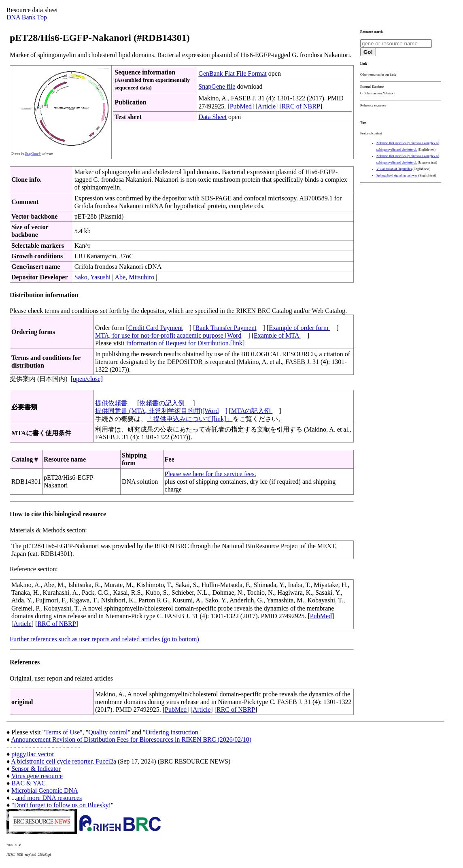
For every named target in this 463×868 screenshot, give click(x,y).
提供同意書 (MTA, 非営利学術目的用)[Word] (161, 411)
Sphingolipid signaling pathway (397, 176)
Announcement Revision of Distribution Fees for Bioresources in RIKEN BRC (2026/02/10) (131, 739)
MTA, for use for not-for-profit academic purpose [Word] (173, 335)
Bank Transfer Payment (226, 328)
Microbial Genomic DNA (45, 790)
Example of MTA (277, 335)
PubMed (241, 106)
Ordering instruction (172, 732)
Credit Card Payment (156, 328)
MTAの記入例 (252, 411)
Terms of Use (62, 732)
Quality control (108, 732)
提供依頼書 (112, 403)
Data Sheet (212, 117)
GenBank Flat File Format (232, 73)
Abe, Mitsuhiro (134, 277)
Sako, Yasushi (92, 277)
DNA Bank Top (27, 17)
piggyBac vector (33, 754)
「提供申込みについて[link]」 (190, 419)
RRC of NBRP (301, 106)
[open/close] (87, 379)
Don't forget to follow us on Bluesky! (63, 805)
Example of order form (299, 328)
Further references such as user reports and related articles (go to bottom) (104, 639)
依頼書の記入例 (163, 403)
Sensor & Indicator (36, 769)
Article (267, 106)
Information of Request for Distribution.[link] (185, 343)
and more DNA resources (49, 798)
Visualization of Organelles (394, 169)
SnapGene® (33, 154)
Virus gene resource (37, 776)
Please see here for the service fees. (210, 474)
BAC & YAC (29, 783)
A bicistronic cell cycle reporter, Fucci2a (64, 761)
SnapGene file (217, 86)
